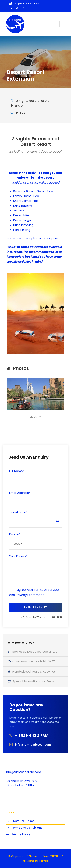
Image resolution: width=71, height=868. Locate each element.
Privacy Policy (21, 834)
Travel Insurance (23, 821)
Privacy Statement (30, 595)
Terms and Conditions (27, 828)
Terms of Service (46, 590)
